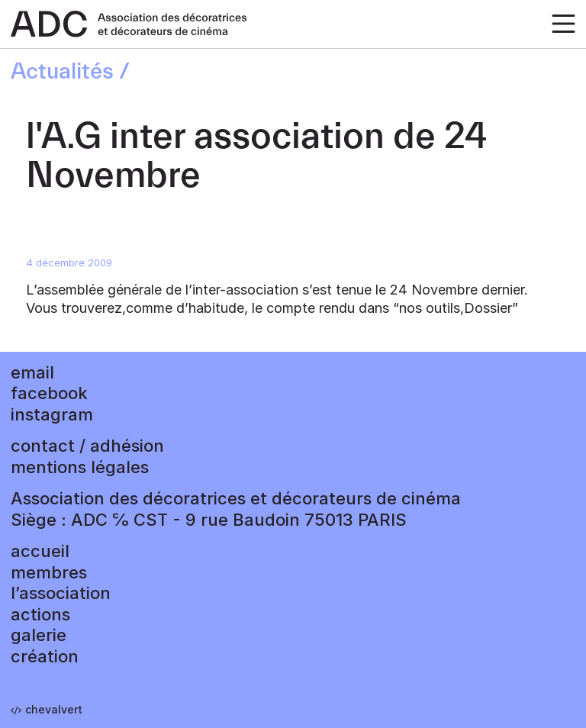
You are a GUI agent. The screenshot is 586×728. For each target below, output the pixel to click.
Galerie (39, 635)
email (32, 372)
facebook (49, 393)
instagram (52, 414)
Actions (40, 614)
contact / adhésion (87, 446)
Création (45, 656)
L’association (61, 593)
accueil (40, 551)
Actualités (62, 72)
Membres (49, 572)
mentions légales (80, 467)
